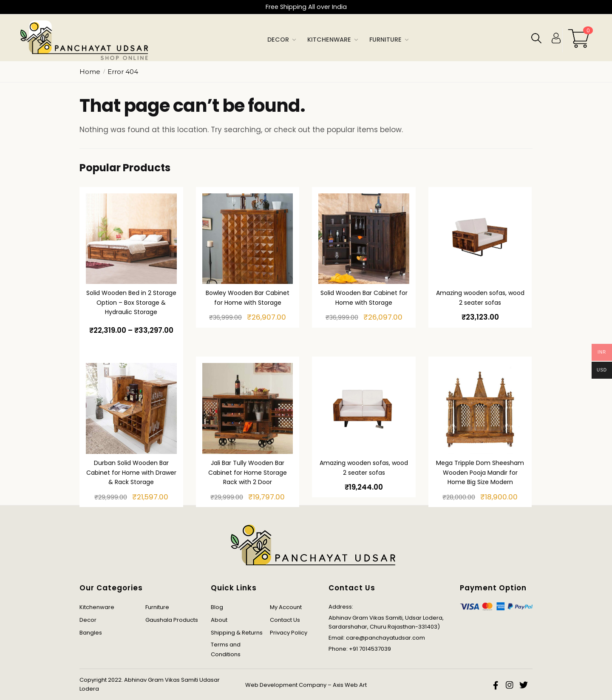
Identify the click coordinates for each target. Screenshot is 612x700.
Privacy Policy (289, 633)
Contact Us (285, 620)
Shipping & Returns (237, 633)
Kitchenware (97, 607)
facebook (496, 685)
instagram (510, 685)
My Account (286, 607)
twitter (524, 685)
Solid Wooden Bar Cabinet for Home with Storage (364, 298)
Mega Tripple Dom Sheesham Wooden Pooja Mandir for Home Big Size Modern (480, 472)
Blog (217, 607)
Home (90, 72)
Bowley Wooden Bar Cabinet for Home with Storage (248, 298)
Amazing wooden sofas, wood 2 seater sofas (480, 298)
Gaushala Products (172, 620)
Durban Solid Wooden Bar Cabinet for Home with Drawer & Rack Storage (131, 472)
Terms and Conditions (226, 649)
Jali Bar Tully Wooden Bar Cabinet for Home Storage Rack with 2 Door (248, 472)
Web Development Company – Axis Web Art (306, 685)
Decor (88, 620)
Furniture (157, 607)
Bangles (91, 633)
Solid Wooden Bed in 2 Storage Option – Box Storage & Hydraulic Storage (131, 302)
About (219, 620)
